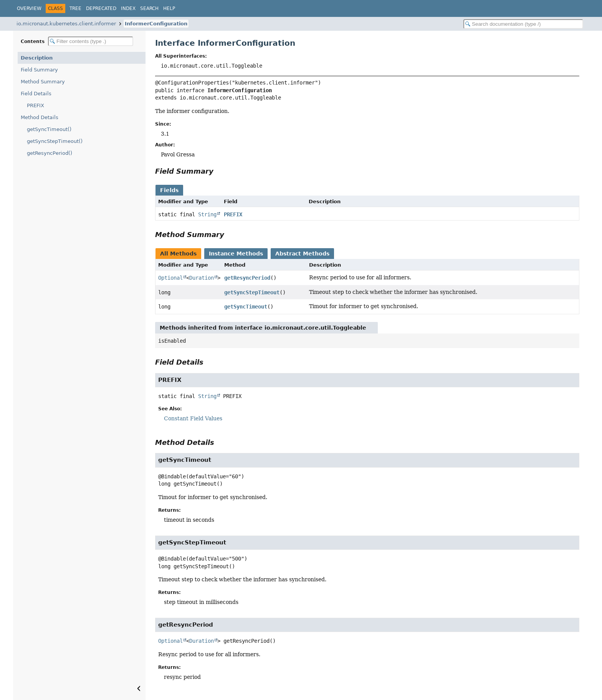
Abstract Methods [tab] (302, 254)
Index (128, 8)
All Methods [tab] (178, 254)
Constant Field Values (193, 418)
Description (37, 58)
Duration (202, 278)
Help (169, 8)
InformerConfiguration (156, 24)
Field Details (36, 94)
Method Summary (43, 82)
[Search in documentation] (523, 24)
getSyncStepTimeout (252, 292)
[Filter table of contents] (91, 41)
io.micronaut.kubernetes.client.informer (66, 24)
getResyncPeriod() (50, 153)
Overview (29, 8)
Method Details (40, 117)
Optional (170, 278)
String (207, 214)
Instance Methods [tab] (236, 254)
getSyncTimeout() (49, 129)
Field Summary (39, 70)
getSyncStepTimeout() (55, 141)
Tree (75, 8)
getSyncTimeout (246, 307)
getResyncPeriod (247, 278)
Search (149, 8)
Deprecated (101, 8)
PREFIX (36, 105)
